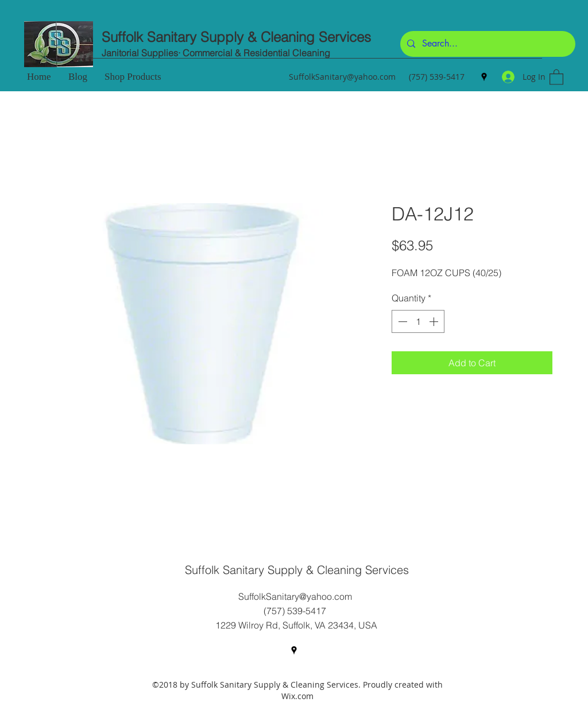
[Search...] (487, 44)
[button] (556, 77)
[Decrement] (401, 321)
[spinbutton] (418, 321)
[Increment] (435, 321)
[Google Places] (484, 77)
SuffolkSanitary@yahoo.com (342, 77)
